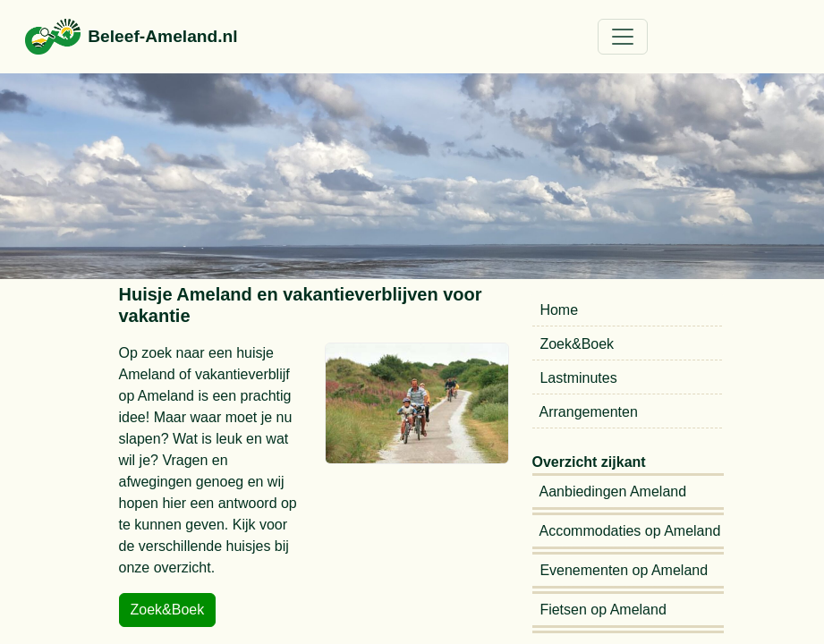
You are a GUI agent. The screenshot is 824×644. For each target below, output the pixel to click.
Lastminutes (581, 378)
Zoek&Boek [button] (168, 610)
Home (561, 310)
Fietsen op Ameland (606, 610)
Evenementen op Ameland (626, 570)
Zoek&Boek (579, 344)
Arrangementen (589, 412)
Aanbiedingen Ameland (616, 491)
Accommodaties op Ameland (633, 531)
